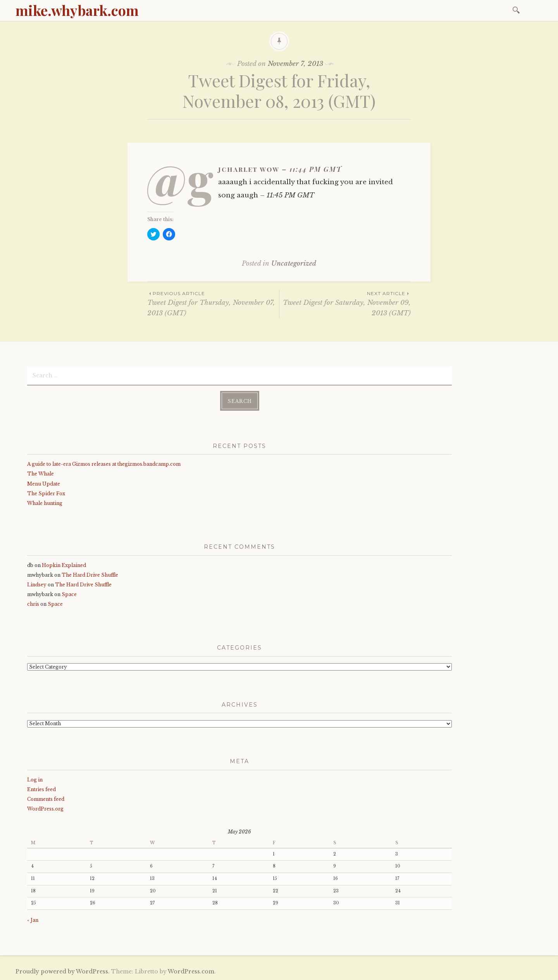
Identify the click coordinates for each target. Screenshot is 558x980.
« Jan (33, 920)
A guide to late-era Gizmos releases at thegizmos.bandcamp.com (104, 464)
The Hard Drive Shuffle (90, 575)
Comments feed (46, 799)
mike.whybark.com (77, 10)
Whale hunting (45, 503)
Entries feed (41, 789)
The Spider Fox (46, 493)
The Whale (40, 474)
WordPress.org (45, 809)
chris (33, 604)
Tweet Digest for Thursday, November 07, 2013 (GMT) (213, 303)
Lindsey (37, 585)
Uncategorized (294, 264)
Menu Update (44, 484)
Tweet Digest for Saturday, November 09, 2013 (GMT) (345, 303)
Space (69, 594)
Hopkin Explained (64, 565)
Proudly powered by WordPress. (63, 971)
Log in (35, 780)
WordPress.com (191, 971)
